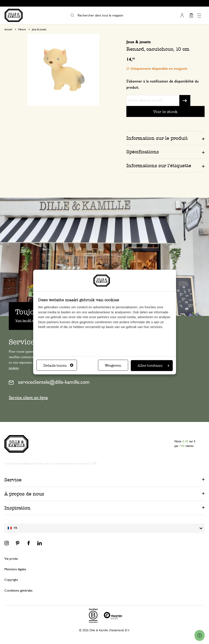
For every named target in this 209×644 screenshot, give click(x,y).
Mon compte (182, 15)
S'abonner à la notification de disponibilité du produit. (163, 84)
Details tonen (58, 365)
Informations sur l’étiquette (159, 166)
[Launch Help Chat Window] (200, 635)
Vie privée (11, 559)
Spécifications (143, 152)
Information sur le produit (157, 138)
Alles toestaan (153, 365)
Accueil (8, 29)
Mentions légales (15, 569)
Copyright (11, 580)
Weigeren (113, 365)
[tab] (165, 138)
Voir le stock (165, 112)
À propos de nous (24, 494)
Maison (22, 29)
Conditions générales (18, 591)
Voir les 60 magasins (30, 320)
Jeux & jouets (39, 29)
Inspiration (17, 508)
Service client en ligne (28, 398)
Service (13, 480)
